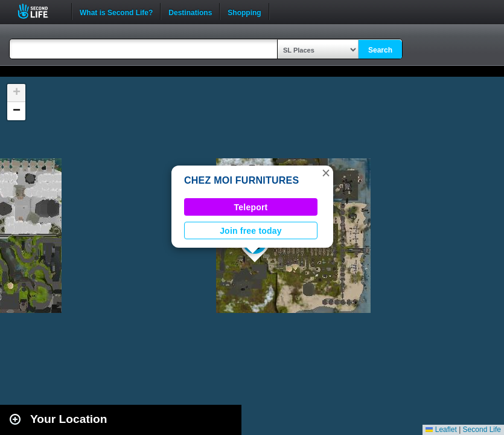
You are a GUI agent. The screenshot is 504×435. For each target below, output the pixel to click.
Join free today (251, 231)
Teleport (251, 207)
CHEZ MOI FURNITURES (241, 180)
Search (380, 50)
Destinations (190, 11)
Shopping (244, 11)
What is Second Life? (116, 11)
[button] (326, 173)
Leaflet (441, 430)
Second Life (40, 11)
